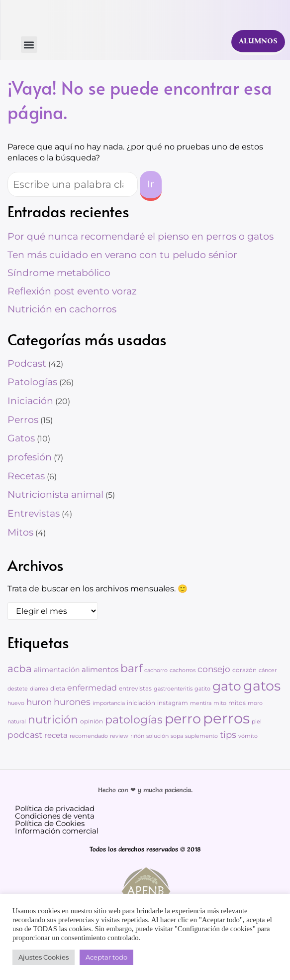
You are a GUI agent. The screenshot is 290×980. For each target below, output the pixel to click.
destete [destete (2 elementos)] (18, 689)
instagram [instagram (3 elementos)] (173, 703)
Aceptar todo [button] (106, 957)
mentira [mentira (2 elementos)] (201, 703)
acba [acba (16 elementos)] (20, 668)
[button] (29, 45)
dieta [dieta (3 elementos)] (58, 688)
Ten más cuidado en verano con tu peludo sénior (122, 255)
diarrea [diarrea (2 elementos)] (39, 689)
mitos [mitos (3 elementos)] (237, 703)
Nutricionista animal (55, 494)
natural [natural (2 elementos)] (17, 722)
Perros (23, 420)
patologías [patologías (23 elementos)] (134, 720)
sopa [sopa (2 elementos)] (177, 736)
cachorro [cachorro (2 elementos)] (156, 670)
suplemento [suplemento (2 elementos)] (201, 736)
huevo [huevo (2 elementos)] (16, 703)
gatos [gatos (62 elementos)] (262, 686)
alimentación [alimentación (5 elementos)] (57, 670)
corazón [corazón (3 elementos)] (244, 670)
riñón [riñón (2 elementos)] (137, 736)
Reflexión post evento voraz (72, 291)
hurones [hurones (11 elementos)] (72, 702)
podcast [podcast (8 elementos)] (25, 735)
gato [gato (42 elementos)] (227, 686)
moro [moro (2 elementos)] (255, 703)
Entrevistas (34, 513)
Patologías (32, 382)
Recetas (26, 476)
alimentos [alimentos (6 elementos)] (100, 669)
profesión (30, 457)
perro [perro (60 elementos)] (183, 719)
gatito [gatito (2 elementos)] (202, 689)
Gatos (21, 438)
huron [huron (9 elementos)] (39, 702)
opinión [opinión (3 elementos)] (92, 721)
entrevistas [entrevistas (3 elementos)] (135, 688)
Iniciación (30, 401)
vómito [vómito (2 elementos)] (248, 736)
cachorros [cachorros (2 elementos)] (183, 670)
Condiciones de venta (55, 816)
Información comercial (57, 831)
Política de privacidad (55, 808)
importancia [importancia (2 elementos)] (109, 703)
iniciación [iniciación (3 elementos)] (141, 703)
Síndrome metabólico (59, 273)
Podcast (27, 363)
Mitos (20, 532)
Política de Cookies (50, 823)
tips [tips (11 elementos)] (228, 735)
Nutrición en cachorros (62, 309)
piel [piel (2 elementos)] (257, 722)
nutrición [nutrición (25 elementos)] (53, 719)
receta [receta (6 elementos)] (56, 735)
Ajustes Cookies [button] (44, 957)
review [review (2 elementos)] (119, 736)
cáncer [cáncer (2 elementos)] (268, 670)
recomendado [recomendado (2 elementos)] (89, 736)
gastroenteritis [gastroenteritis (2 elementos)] (173, 689)
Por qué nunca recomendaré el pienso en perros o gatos (141, 236)
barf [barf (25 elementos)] (131, 668)
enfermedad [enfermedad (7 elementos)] (92, 688)
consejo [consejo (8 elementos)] (214, 669)
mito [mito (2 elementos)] (220, 703)
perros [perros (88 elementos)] (226, 718)
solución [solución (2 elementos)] (157, 736)
